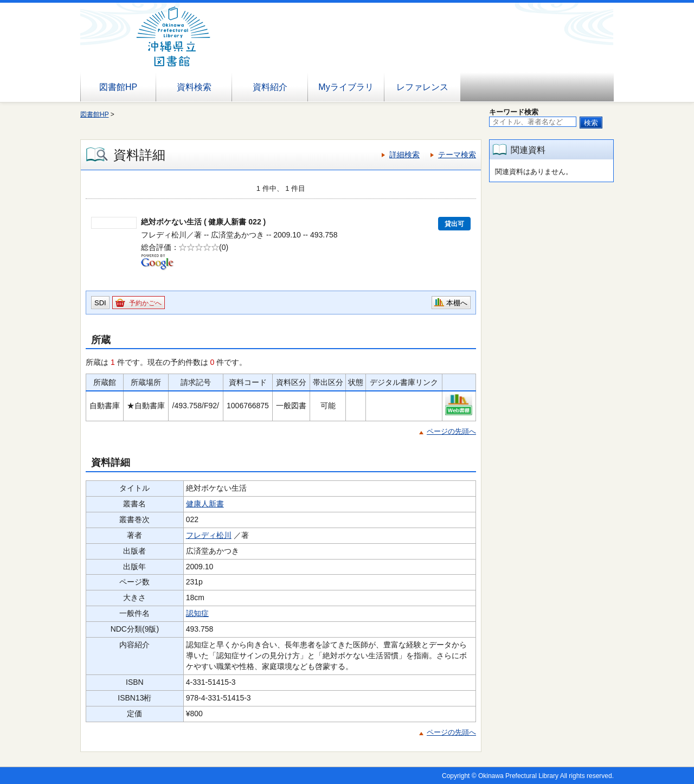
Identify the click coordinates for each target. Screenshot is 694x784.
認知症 (197, 613)
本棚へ (457, 303)
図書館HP (118, 87)
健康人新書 (205, 504)
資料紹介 (270, 87)
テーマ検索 (457, 155)
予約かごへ (145, 303)
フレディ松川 (209, 535)
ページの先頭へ (451, 431)
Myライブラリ (346, 87)
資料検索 (194, 87)
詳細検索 (404, 155)
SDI (100, 303)
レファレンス (422, 87)
